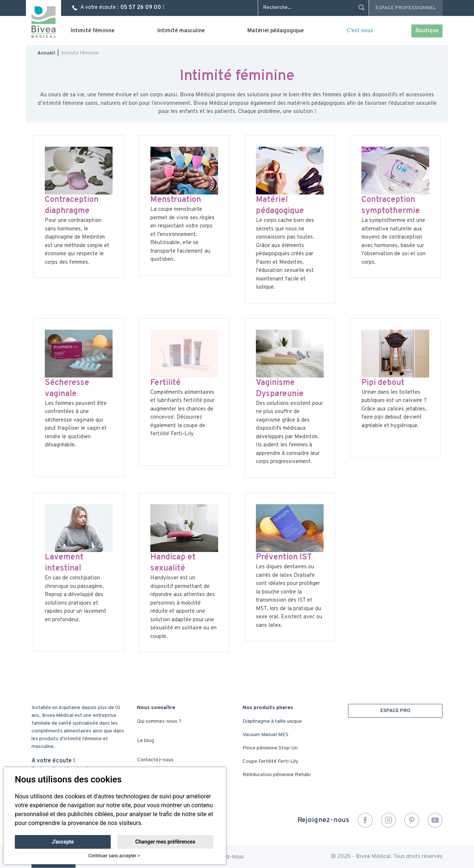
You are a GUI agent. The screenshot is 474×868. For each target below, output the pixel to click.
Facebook (365, 820)
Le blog (146, 741)
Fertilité (166, 383)
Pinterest (412, 820)
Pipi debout (383, 383)
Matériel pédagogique (276, 31)
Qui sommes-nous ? (159, 721)
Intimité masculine (181, 31)
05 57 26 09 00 (141, 8)
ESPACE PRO (395, 711)
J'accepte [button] (63, 842)
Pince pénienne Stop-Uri (270, 748)
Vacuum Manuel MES (266, 735)
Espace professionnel (406, 8)
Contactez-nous (155, 760)
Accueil (46, 53)
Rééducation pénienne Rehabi (277, 775)
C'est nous (360, 31)
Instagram (388, 820)
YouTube (435, 820)
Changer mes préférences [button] (165, 842)
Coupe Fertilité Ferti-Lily (270, 761)
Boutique (427, 31)
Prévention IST (284, 557)
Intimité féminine (93, 31)
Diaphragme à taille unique (272, 721)
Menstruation (176, 200)
